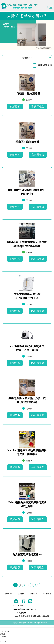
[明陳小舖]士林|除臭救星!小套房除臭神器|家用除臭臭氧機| (27, 244)
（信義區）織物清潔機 (27, 94)
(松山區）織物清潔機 (27, 142)
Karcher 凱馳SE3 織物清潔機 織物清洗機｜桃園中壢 (27, 452)
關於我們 (9, 594)
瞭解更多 (15, 107)
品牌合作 (21, 594)
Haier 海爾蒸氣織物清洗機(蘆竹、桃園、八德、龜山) (27, 348)
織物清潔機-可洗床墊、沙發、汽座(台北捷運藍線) (27, 400)
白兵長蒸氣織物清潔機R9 (27, 554)
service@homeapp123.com (25, 609)
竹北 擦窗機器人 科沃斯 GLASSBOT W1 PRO (27, 296)
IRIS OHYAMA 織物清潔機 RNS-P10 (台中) (27, 192)
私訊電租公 (38, 107)
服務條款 (34, 594)
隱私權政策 (47, 594)
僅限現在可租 (45, 65)
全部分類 (27, 58)
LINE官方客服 (20, 613)
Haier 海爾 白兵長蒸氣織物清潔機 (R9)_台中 (27, 504)
